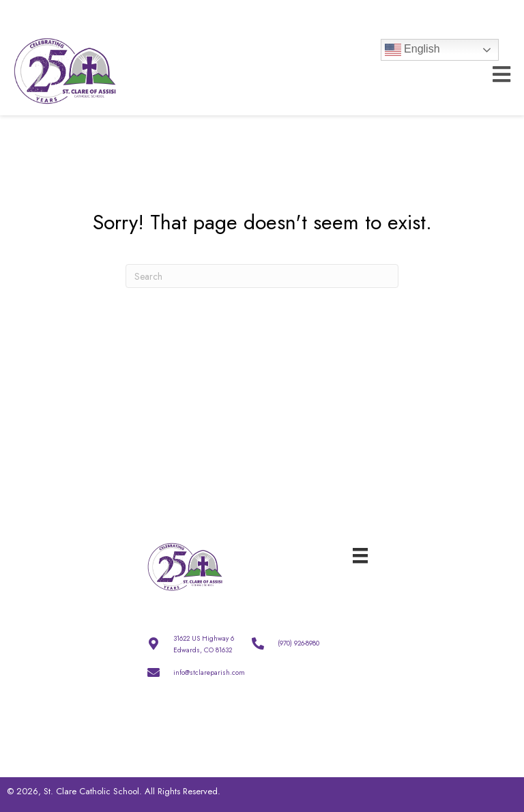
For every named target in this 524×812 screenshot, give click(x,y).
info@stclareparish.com (209, 672)
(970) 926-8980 (299, 643)
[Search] (262, 276)
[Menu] (360, 554)
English (412, 50)
